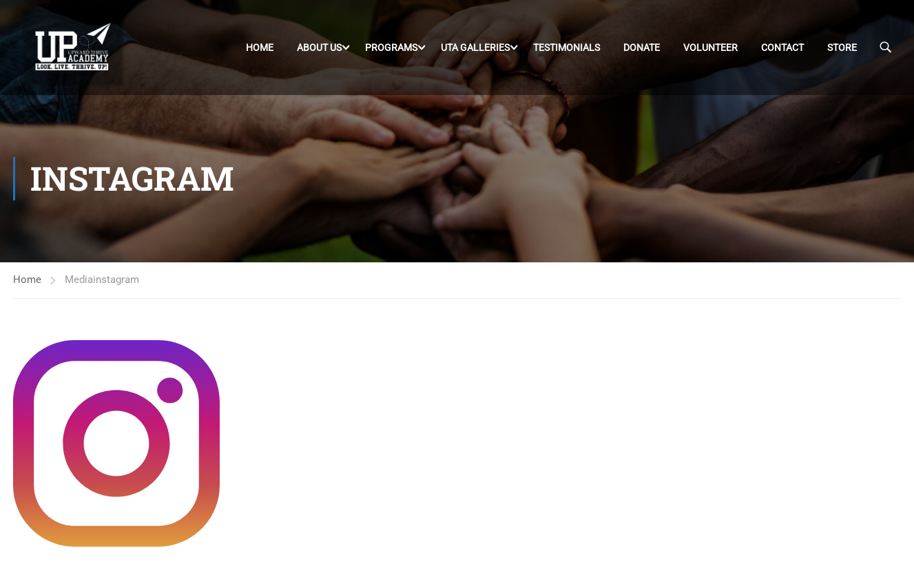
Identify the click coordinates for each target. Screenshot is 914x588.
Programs (391, 48)
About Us (319, 48)
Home (260, 48)
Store (842, 48)
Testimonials (567, 48)
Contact (782, 48)
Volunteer (710, 48)
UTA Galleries (475, 48)
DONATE (642, 48)
